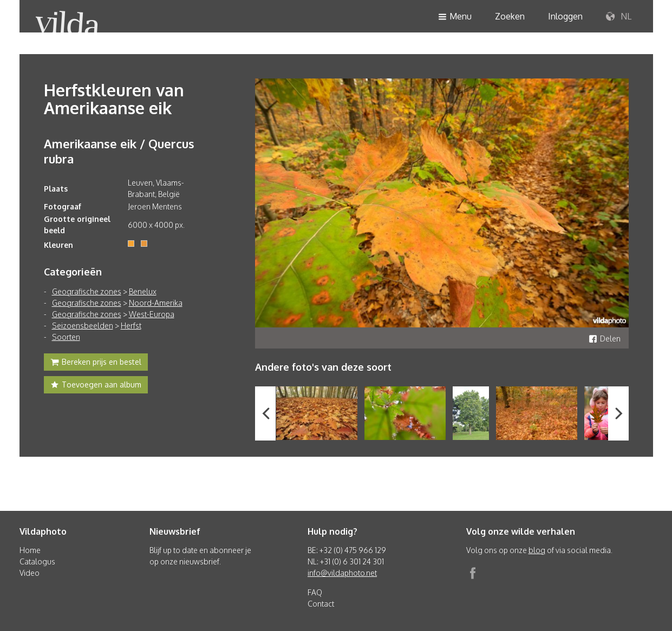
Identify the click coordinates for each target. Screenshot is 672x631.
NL (619, 17)
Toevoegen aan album (96, 386)
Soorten (66, 337)
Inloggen (565, 16)
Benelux (143, 291)
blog (537, 550)
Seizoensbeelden (83, 326)
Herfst (131, 326)
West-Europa (152, 314)
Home (30, 550)
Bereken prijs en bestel (96, 363)
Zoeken (510, 16)
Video (30, 573)
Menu (455, 17)
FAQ (315, 592)
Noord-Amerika (156, 303)
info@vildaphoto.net (342, 573)
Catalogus (37, 561)
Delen (605, 338)
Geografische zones (87, 291)
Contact (321, 604)
